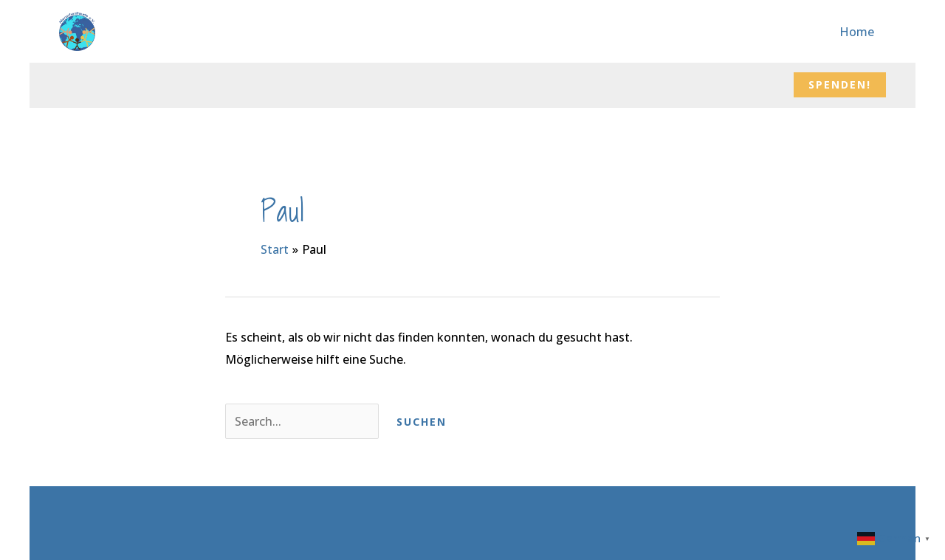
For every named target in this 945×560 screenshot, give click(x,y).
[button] (840, 85)
